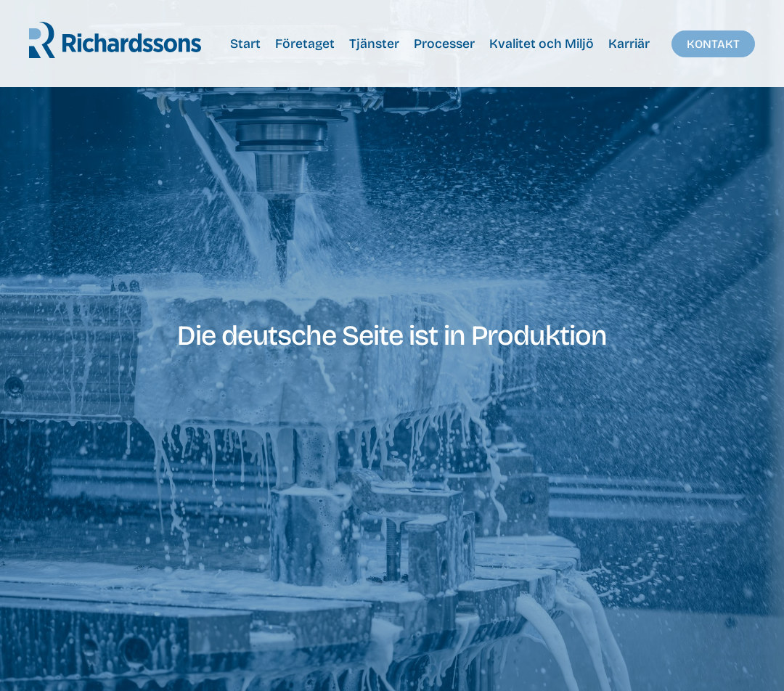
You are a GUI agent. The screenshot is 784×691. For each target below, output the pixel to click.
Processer (444, 44)
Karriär (629, 44)
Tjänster (374, 44)
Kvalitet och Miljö (542, 44)
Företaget (305, 44)
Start (245, 44)
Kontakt (713, 44)
